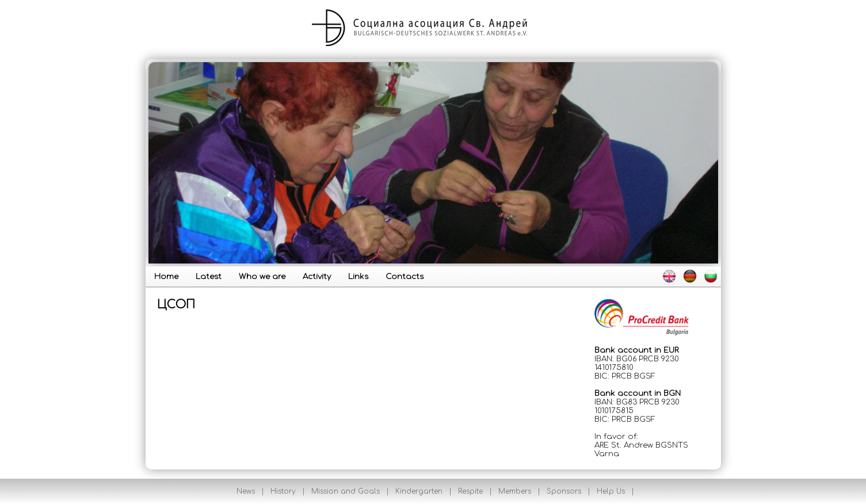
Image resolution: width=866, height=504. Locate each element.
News (246, 491)
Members (515, 491)
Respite (470, 491)
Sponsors (564, 491)
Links (358, 276)
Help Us (611, 491)
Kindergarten (419, 491)
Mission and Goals (346, 491)
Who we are (262, 276)
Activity (317, 276)
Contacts (405, 276)
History (283, 491)
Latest (209, 276)
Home (166, 276)
